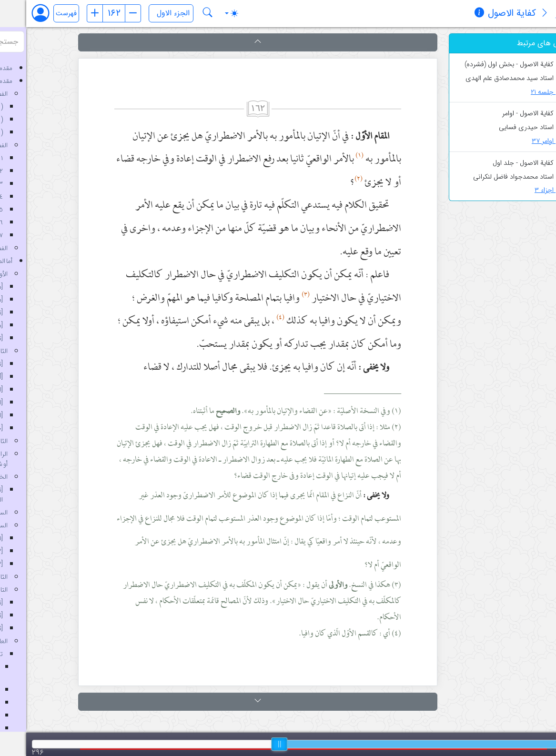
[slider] (253, 744)
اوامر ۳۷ (524, 141)
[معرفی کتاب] (518, 14)
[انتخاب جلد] (145, 13)
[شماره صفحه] (88, 13)
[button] (232, 42)
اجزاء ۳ (525, 190)
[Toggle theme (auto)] (205, 13)
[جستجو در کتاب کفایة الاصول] (182, 13)
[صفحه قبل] (69, 13)
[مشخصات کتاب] (453, 14)
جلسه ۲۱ (523, 92)
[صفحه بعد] (107, 13)
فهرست (40, 14)
